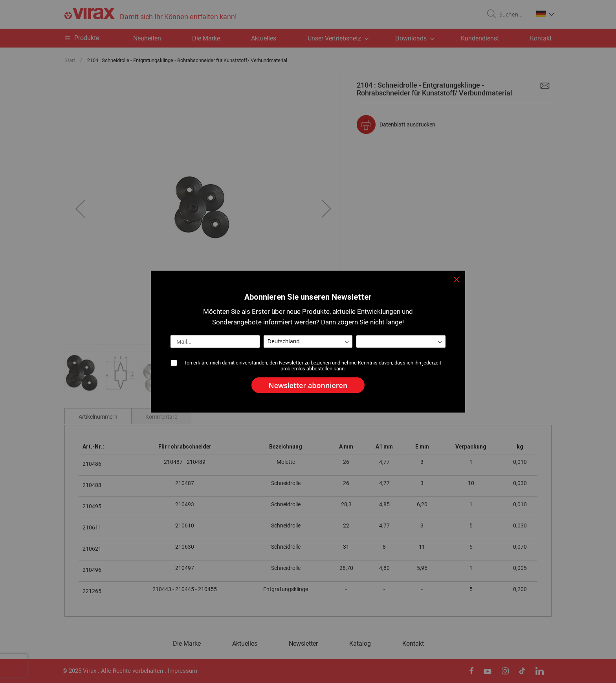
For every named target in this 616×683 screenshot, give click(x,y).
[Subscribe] (308, 385)
